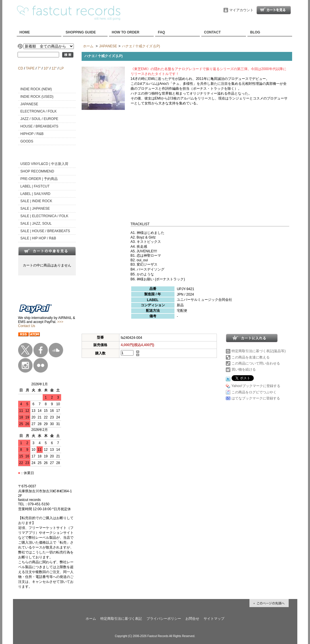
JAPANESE (29, 104)
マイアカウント (241, 10)
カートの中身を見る (47, 251)
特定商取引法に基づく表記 (121, 619)
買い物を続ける (244, 369)
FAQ (162, 32)
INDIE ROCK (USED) (37, 97)
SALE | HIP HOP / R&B (38, 238)
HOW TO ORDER (126, 32)
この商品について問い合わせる (256, 363)
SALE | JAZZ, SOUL (36, 224)
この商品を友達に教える (251, 357)
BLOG (255, 32)
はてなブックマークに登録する (256, 398)
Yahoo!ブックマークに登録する (256, 386)
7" (39, 68)
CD (21, 68)
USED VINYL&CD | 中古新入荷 (44, 164)
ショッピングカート (274, 10)
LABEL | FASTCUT (35, 186)
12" (54, 68)
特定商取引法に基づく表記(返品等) (259, 351)
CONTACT (213, 32)
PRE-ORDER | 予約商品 (39, 179)
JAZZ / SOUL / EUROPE (40, 119)
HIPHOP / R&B (32, 134)
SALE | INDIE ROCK (36, 201)
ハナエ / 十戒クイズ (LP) (141, 46)
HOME (25, 32)
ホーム (88, 46)
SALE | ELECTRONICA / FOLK (45, 216)
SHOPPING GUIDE (81, 32)
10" (46, 68)
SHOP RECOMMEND (37, 171)
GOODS (27, 141)
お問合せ (192, 619)
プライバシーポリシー (164, 619)
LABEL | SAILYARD (35, 194)
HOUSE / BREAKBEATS (40, 126)
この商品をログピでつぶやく (254, 392)
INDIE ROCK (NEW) (36, 89)
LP (61, 68)
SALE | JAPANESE (35, 209)
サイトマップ (214, 619)
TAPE (30, 68)
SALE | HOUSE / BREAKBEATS (45, 231)
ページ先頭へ (269, 603)
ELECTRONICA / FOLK (39, 111)
